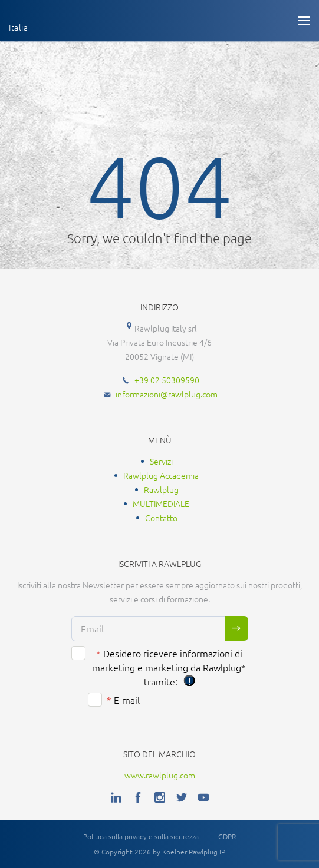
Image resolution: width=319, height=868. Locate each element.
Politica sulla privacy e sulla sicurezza (141, 836)
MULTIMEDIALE (161, 503)
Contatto (161, 518)
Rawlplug (161, 489)
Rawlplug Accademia (161, 475)
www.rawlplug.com (160, 775)
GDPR (227, 836)
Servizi (161, 461)
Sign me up (236, 628)
